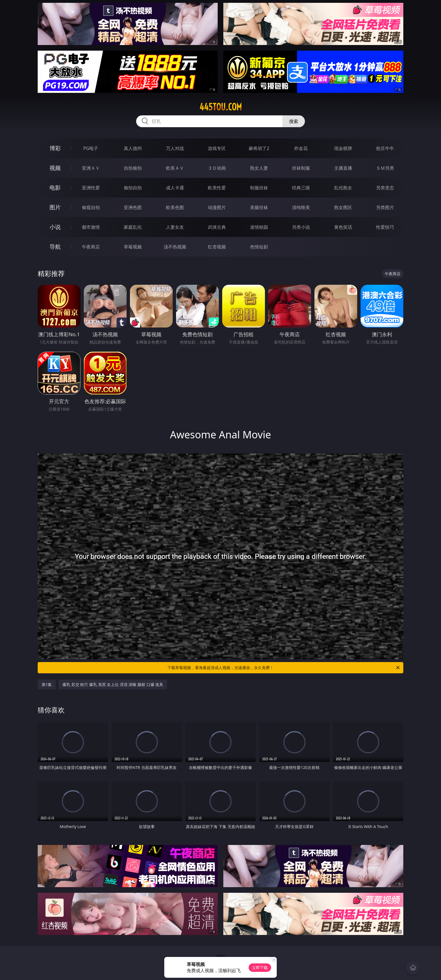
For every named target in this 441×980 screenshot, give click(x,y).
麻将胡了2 (259, 148)
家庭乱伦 (133, 227)
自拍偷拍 (133, 168)
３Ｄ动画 (217, 168)
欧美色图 (175, 207)
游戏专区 (217, 148)
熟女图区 (343, 207)
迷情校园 (259, 227)
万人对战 (175, 148)
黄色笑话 (343, 227)
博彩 (55, 148)
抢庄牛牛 (385, 148)
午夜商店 (91, 247)
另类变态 (385, 188)
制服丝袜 (259, 188)
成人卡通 (175, 188)
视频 (55, 168)
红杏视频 (217, 247)
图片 (55, 207)
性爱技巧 (385, 227)
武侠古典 (217, 227)
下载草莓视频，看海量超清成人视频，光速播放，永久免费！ (284, 668)
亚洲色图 (133, 207)
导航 (55, 247)
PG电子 (91, 148)
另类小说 (301, 227)
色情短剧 (259, 247)
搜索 (294, 121)
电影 (55, 188)
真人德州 (133, 148)
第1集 (47, 684)
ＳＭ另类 (385, 168)
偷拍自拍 (133, 188)
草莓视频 (133, 247)
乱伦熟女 (343, 188)
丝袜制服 (301, 168)
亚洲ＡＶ (91, 168)
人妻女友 (175, 227)
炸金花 (301, 148)
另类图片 (385, 207)
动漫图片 (217, 207)
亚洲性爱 (91, 188)
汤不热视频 (175, 247)
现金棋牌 (343, 148)
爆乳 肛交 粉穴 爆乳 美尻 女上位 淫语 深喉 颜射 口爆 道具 (113, 684)
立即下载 (260, 967)
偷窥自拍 (91, 207)
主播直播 (343, 168)
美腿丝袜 (259, 207)
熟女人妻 (259, 168)
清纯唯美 (301, 207)
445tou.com (221, 107)
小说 (55, 227)
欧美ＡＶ (175, 168)
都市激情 (91, 227)
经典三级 (301, 188)
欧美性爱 (217, 188)
